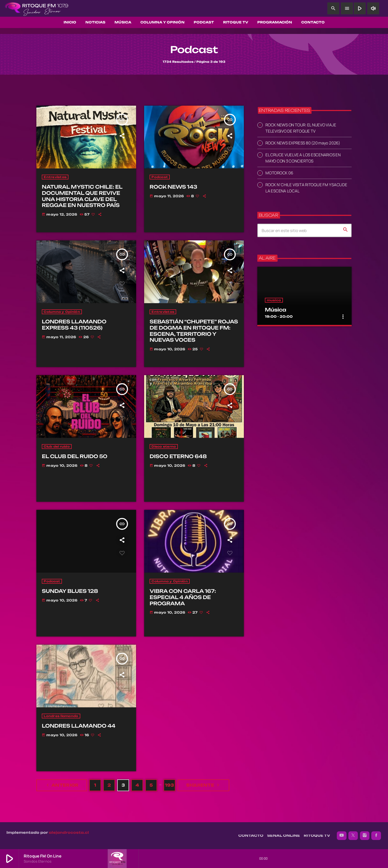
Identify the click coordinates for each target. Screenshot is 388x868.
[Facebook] (376, 836)
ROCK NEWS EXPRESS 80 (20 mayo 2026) (303, 143)
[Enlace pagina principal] (37, 8)
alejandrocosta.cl (69, 833)
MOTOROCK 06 (279, 173)
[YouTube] (342, 836)
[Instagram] (365, 836)
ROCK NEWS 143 (173, 187)
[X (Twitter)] (353, 836)
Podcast (160, 177)
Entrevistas (55, 177)
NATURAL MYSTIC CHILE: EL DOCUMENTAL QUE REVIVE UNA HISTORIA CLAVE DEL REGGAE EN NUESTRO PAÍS (82, 196)
